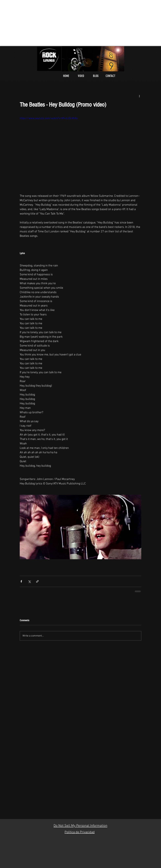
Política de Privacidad (80, 832)
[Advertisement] (70, 23)
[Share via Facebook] (21, 581)
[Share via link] (37, 581)
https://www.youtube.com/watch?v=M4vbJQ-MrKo (49, 118)
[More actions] (139, 96)
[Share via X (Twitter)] (29, 581)
